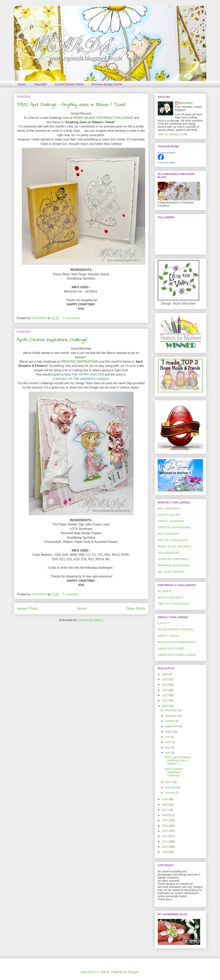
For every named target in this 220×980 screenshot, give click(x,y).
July (168, 737)
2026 (165, 674)
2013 (165, 831)
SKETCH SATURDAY (171, 598)
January (170, 793)
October (170, 721)
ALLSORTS (165, 591)
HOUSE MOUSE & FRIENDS (175, 629)
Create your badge (166, 162)
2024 (165, 685)
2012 (165, 836)
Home (22, 84)
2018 (165, 805)
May (168, 747)
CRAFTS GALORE (169, 515)
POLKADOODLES (169, 553)
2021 (165, 700)
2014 (165, 826)
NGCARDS (186, 103)
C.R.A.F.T (164, 623)
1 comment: (71, 594)
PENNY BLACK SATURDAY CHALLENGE (103, 118)
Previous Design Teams (107, 84)
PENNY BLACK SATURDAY (175, 547)
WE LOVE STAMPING (171, 572)
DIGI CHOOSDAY (169, 534)
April (168, 753)
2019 (165, 799)
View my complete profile (173, 134)
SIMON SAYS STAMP (171, 649)
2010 (165, 847)
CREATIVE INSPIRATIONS (80, 362)
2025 (165, 679)
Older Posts (136, 608)
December (172, 710)
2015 (165, 820)
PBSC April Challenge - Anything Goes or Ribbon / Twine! (71, 105)
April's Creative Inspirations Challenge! (52, 340)
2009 (165, 852)
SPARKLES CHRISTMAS (173, 559)
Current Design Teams (69, 84)
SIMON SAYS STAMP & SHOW (177, 655)
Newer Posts (27, 608)
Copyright (40, 84)
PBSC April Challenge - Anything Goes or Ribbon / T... (178, 761)
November (172, 716)
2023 (165, 690)
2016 (165, 815)
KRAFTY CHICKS (169, 636)
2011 (165, 841)
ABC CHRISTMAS (169, 508)
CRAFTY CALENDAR (171, 521)
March (169, 782)
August (170, 732)
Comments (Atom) (91, 620)
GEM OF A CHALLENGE (173, 540)
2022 (165, 695)
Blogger (133, 972)
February (171, 787)
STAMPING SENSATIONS (174, 565)
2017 (165, 810)
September (172, 726)
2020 (165, 706)
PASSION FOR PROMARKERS (177, 642)
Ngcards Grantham (167, 153)
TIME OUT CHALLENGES (174, 604)
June (168, 742)
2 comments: (72, 318)
